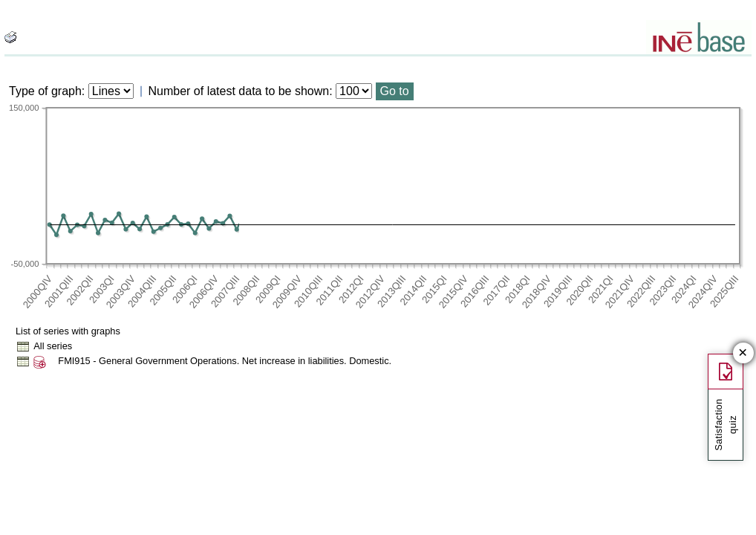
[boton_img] (10, 37)
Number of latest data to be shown (239, 91)
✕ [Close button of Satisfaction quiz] (743, 353)
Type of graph (45, 91)
